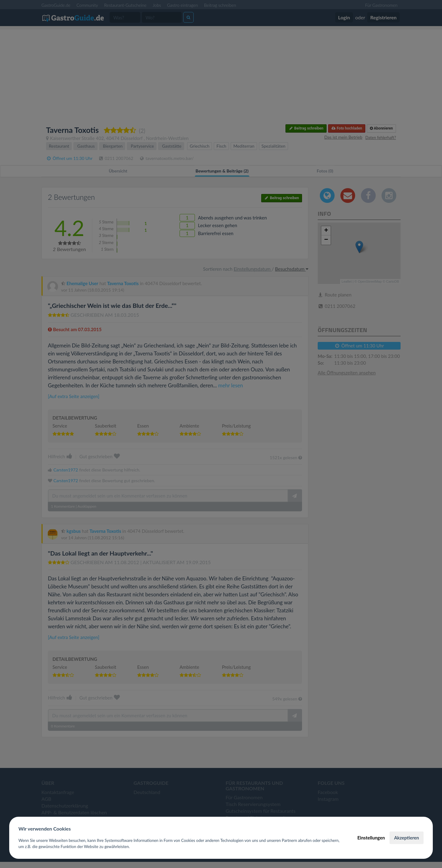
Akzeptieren (407, 838)
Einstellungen (371, 838)
